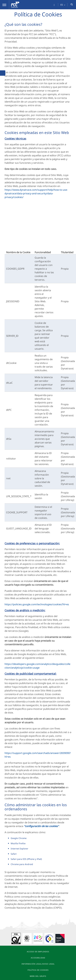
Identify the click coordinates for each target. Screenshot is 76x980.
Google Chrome (19, 838)
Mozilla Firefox (18, 843)
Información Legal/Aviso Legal (38, 964)
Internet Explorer (19, 849)
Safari (14, 854)
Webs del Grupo (38, 976)
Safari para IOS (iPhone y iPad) (26, 859)
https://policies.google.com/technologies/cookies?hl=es (37, 604)
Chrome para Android (22, 864)
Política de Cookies (38, 970)
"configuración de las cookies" (41, 826)
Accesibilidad (38, 958)
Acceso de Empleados (38, 952)
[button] (5, 5)
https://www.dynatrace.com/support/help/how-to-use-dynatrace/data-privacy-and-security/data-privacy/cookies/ (36, 193)
